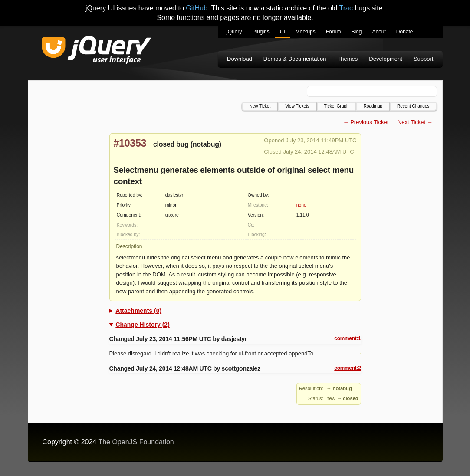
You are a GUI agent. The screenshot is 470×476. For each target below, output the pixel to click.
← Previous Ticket (366, 122)
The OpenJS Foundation (136, 442)
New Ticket (260, 106)
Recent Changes (413, 106)
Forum (334, 32)
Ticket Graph (337, 106)
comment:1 (347, 338)
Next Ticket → (415, 122)
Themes (347, 59)
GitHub (197, 8)
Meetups (306, 32)
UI (283, 32)
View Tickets (297, 106)
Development (386, 59)
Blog (356, 32)
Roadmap (373, 106)
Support (424, 59)
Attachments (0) (138, 311)
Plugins (261, 32)
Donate (405, 32)
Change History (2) (142, 325)
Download (240, 59)
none (301, 205)
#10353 (130, 143)
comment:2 (347, 368)
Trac (346, 8)
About (379, 32)
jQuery (234, 32)
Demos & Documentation (295, 59)
